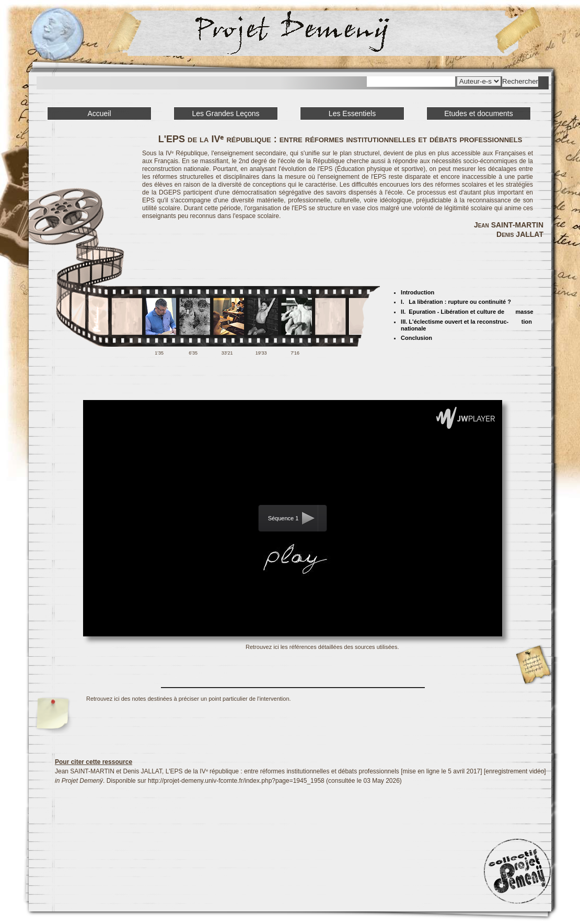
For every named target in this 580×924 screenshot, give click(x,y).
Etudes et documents (479, 113)
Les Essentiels (352, 113)
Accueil (99, 113)
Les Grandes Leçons (225, 113)
